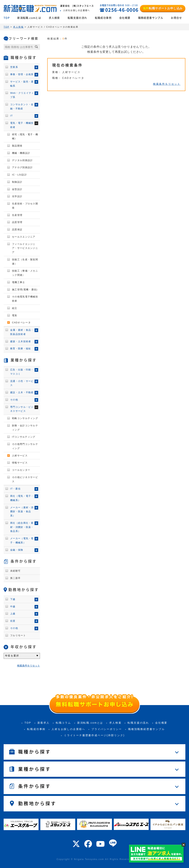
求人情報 (18, 27)
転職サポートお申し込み (163, 8)
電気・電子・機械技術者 (22, 125)
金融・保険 (17, 550)
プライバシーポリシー (107, 729)
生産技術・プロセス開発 (25, 206)
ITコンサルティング (24, 437)
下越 (13, 599)
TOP (7, 18)
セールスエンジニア (24, 237)
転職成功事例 (103, 18)
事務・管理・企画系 (22, 74)
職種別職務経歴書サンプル (146, 729)
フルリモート (18, 635)
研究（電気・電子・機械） (25, 137)
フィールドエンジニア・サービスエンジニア (25, 248)
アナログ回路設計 (22, 167)
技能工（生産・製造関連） (25, 262)
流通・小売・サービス (22, 383)
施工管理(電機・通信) (25, 290)
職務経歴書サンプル (151, 18)
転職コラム (63, 723)
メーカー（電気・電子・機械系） (22, 540)
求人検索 (54, 18)
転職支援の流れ (77, 18)
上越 (13, 614)
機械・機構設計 (21, 153)
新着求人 (44, 723)
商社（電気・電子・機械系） (22, 498)
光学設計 (17, 196)
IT (11, 116)
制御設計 (17, 182)
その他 (14, 400)
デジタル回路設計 (22, 160)
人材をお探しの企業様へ (68, 729)
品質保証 (17, 229)
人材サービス (20, 456)
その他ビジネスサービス (25, 479)
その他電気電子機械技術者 (25, 299)
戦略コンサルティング (25, 418)
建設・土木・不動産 (22, 392)
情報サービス (20, 463)
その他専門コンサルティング (25, 446)
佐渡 (13, 621)
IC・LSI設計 (19, 175)
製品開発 (17, 146)
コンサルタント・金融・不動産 (22, 106)
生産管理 (17, 215)
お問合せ (176, 18)
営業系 (14, 67)
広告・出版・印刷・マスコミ (22, 372)
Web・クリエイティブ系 (22, 95)
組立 (15, 308)
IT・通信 (15, 489)
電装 (15, 315)
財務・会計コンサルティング (25, 428)
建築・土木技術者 (21, 341)
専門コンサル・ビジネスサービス (22, 409)
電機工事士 (19, 282)
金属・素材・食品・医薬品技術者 (22, 332)
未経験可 (15, 571)
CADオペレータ (21, 322)
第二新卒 (15, 578)
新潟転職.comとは (29, 18)
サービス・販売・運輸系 (22, 84)
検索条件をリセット (167, 84)
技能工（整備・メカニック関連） (25, 273)
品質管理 (17, 222)
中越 (13, 606)
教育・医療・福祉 (21, 349)
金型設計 (17, 189)
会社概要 (125, 18)
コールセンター (21, 470)
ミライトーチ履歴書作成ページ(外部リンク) (94, 735)
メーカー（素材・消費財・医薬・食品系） (22, 512)
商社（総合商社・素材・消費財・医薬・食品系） (22, 527)
